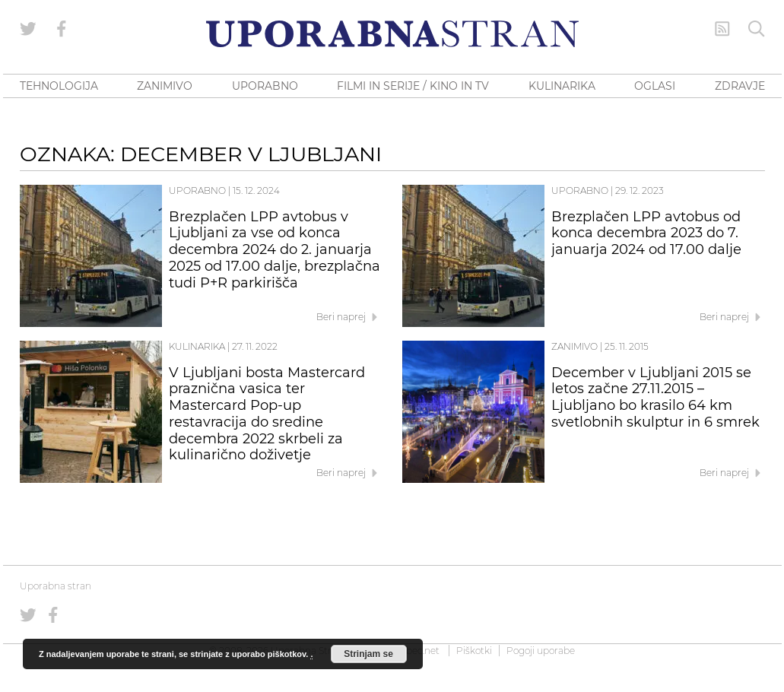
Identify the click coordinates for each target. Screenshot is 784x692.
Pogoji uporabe (541, 651)
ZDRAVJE (740, 86)
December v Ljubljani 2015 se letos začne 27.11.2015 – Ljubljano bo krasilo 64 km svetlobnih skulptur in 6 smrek (655, 397)
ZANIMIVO (165, 86)
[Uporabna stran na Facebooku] (62, 29)
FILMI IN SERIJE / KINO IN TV (413, 86)
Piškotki (474, 651)
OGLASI (655, 86)
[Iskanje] (757, 29)
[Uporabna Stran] (392, 34)
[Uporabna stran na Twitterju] (28, 29)
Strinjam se (368, 654)
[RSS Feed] (722, 29)
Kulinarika (197, 346)
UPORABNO (265, 86)
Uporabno (197, 190)
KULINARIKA (562, 86)
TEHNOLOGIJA (59, 86)
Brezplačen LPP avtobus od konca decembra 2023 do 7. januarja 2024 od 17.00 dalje (646, 233)
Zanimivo (575, 346)
